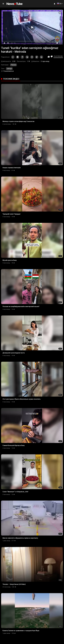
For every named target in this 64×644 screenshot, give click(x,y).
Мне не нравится (52, 57)
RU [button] (59, 4)
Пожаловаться (7, 71)
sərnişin (9, 69)
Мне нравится (49, 57)
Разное (13, 65)
